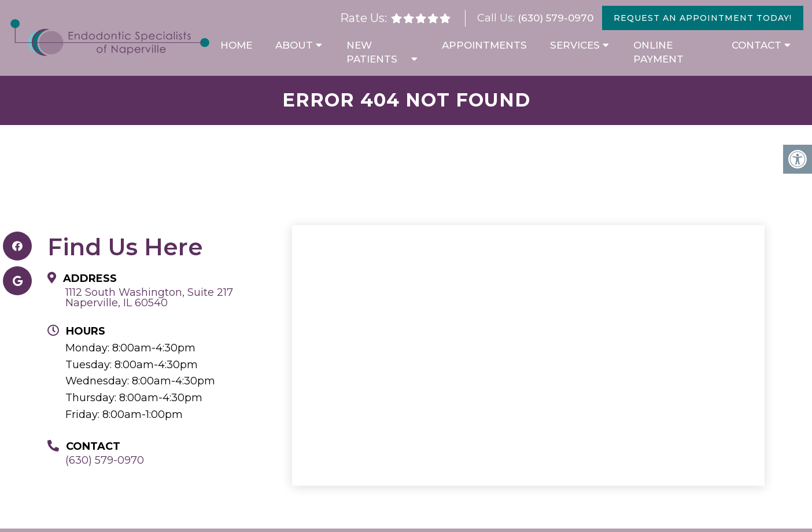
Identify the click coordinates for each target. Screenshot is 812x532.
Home (236, 45)
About (294, 45)
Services (575, 45)
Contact (756, 45)
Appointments (484, 45)
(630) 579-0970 (556, 18)
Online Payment (658, 52)
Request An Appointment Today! (703, 18)
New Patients (372, 52)
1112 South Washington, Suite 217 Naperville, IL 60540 (149, 298)
